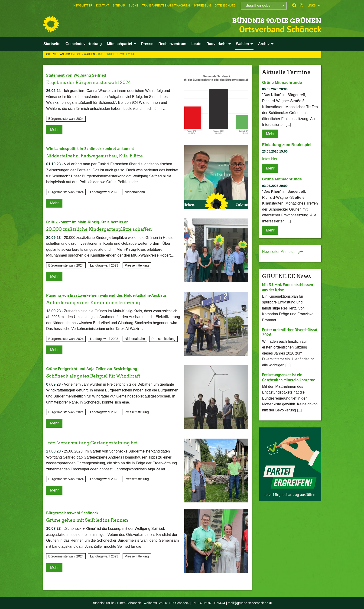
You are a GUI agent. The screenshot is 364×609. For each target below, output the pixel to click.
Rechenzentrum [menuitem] (172, 44)
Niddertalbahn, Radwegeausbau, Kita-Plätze (105, 155)
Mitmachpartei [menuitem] (119, 44)
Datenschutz (225, 6)
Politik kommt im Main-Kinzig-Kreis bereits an (91, 222)
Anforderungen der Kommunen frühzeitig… (107, 302)
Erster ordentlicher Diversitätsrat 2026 (279, 332)
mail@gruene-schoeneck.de (248, 603)
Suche (134, 6)
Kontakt (103, 6)
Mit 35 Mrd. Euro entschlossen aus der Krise (289, 287)
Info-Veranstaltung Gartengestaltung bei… (105, 442)
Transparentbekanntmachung (166, 6)
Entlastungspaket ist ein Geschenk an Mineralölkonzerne (284, 380)
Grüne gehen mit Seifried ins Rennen (97, 520)
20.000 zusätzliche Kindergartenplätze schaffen (111, 229)
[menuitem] (83, 6)
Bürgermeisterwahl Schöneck (75, 513)
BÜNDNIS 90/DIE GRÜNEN (254, 20)
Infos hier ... (272, 159)
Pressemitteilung (137, 265)
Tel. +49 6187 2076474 (209, 603)
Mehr (54, 130)
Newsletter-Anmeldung (281, 252)
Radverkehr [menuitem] (217, 44)
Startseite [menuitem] (52, 44)
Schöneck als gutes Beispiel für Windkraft (104, 376)
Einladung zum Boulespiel (288, 145)
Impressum (203, 6)
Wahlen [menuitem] (242, 44)
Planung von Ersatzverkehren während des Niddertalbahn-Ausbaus (112, 295)
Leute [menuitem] (196, 44)
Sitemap (119, 6)
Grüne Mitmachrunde (283, 82)
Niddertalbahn (135, 192)
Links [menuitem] (312, 6)
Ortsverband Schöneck (64, 54)
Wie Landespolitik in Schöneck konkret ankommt (94, 148)
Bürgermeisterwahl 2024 (116, 54)
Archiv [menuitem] (264, 44)
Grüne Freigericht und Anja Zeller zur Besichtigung (96, 368)
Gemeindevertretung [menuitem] (84, 44)
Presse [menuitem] (147, 44)
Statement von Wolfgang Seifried (79, 75)
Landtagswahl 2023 (104, 192)
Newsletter (83, 6)
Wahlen (90, 54)
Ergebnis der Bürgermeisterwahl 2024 (98, 82)
